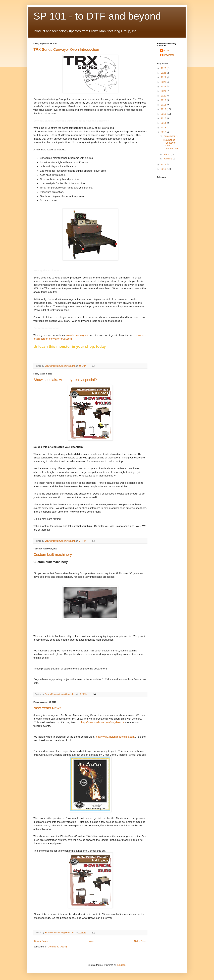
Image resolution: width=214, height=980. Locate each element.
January (168, 159)
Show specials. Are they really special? (65, 380)
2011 (164, 164)
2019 (164, 100)
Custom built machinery (53, 555)
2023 (164, 82)
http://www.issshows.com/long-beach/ (102, 722)
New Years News (47, 708)
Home (91, 941)
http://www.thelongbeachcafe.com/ (116, 737)
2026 (164, 68)
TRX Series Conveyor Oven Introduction (66, 50)
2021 (164, 91)
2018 (164, 105)
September (170, 136)
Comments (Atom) (57, 947)
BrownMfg (169, 55)
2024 (164, 77)
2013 (164, 128)
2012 (164, 132)
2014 (164, 123)
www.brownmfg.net (77, 335)
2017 (164, 109)
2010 (164, 169)
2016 (164, 114)
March (167, 154)
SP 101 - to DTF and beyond (97, 16)
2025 (164, 73)
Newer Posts (41, 941)
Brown (167, 50)
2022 (164, 86)
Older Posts (140, 941)
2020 (164, 96)
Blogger (121, 965)
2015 (164, 118)
